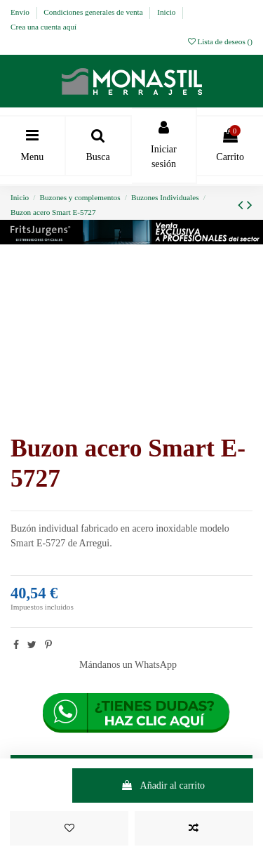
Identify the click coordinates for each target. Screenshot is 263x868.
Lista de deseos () (220, 41)
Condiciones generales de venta (94, 12)
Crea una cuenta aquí (43, 27)
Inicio (167, 12)
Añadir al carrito (163, 785)
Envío (21, 12)
